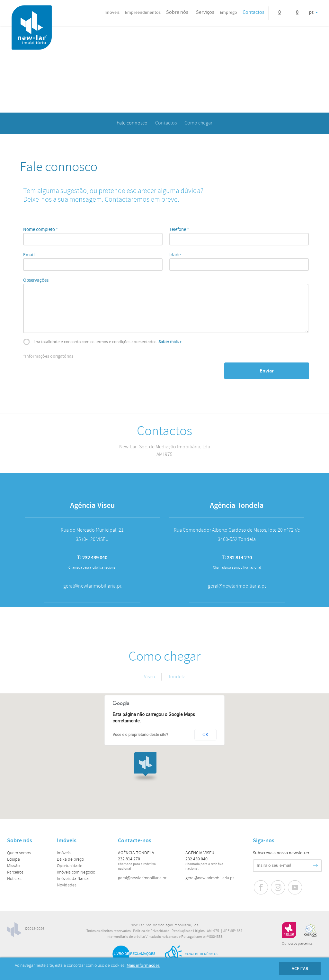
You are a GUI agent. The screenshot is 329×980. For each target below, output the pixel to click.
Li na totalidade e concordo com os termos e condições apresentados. (94, 342)
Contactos (253, 12)
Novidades (67, 885)
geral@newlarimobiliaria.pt (142, 878)
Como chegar (198, 123)
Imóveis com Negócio (76, 872)
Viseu (149, 677)
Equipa (13, 860)
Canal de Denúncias (191, 954)
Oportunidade (70, 866)
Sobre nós (177, 12)
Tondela (177, 677)
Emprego (228, 13)
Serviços (205, 12)
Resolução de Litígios (188, 931)
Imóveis (64, 853)
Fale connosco (132, 123)
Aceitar (300, 969)
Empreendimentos (143, 13)
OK (205, 735)
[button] (145, 767)
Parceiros (15, 872)
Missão (13, 866)
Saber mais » (170, 342)
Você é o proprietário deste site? (141, 735)
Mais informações (143, 966)
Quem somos (19, 853)
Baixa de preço (70, 860)
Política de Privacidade (151, 931)
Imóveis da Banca (73, 879)
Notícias (14, 879)
